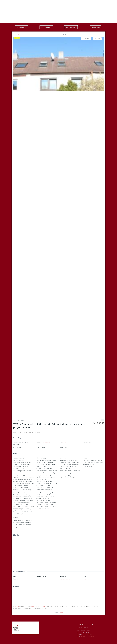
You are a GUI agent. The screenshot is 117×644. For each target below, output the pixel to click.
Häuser (25, 34)
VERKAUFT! (17, 38)
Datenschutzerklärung (27, 625)
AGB (35, 625)
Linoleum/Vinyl (67, 579)
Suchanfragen (71, 27)
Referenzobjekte (17, 34)
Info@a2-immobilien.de (87, 637)
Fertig (84, 579)
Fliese (61, 579)
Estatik (61, 612)
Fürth (33, 606)
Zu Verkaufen (46, 27)
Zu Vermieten (21, 27)
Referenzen (96, 27)
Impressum (24, 631)
